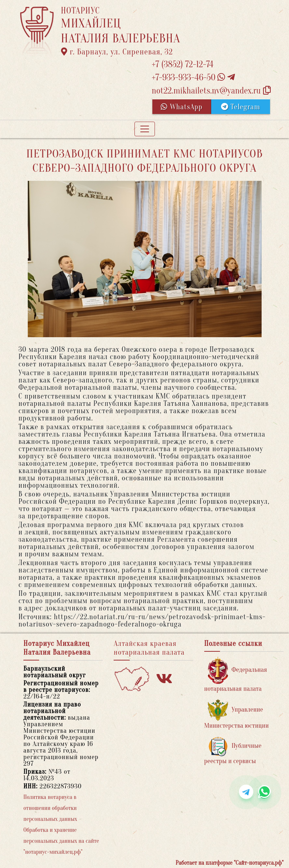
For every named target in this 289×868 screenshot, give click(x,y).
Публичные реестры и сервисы (233, 751)
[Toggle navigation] (145, 129)
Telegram (241, 107)
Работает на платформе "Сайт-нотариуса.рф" (230, 863)
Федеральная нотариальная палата (236, 675)
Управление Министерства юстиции (237, 714)
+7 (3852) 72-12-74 (182, 64)
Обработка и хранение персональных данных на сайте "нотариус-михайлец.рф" (61, 841)
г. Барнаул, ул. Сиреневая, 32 (117, 52)
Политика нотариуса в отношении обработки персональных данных (50, 808)
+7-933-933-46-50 (193, 78)
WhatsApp (182, 107)
